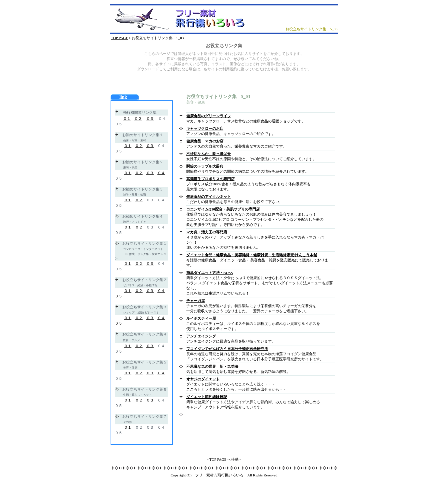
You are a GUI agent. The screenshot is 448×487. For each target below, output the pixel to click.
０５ (119, 296)
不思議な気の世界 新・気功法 (212, 366)
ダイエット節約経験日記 (207, 397)
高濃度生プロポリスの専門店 (210, 179)
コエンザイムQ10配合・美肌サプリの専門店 (223, 209)
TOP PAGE (120, 38)
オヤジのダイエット (203, 379)
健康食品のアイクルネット (209, 197)
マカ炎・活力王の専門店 (207, 232)
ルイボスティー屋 (201, 318)
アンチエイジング (201, 336)
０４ (161, 173)
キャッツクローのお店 (205, 129)
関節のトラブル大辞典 (205, 166)
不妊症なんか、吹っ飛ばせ (209, 154)
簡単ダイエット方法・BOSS (210, 273)
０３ (150, 119)
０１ (127, 119)
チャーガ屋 (196, 301)
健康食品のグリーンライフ (209, 116)
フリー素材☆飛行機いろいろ (219, 475)
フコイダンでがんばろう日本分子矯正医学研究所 (227, 349)
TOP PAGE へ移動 (224, 459)
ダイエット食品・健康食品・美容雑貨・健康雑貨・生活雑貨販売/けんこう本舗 (252, 255)
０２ (138, 119)
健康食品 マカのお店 (205, 141)
